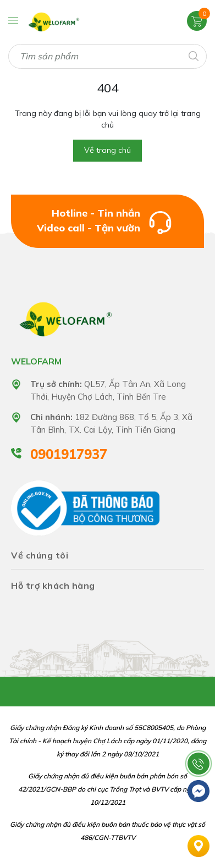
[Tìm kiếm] (193, 55)
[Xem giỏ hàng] (197, 20)
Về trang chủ (107, 150)
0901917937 (69, 454)
